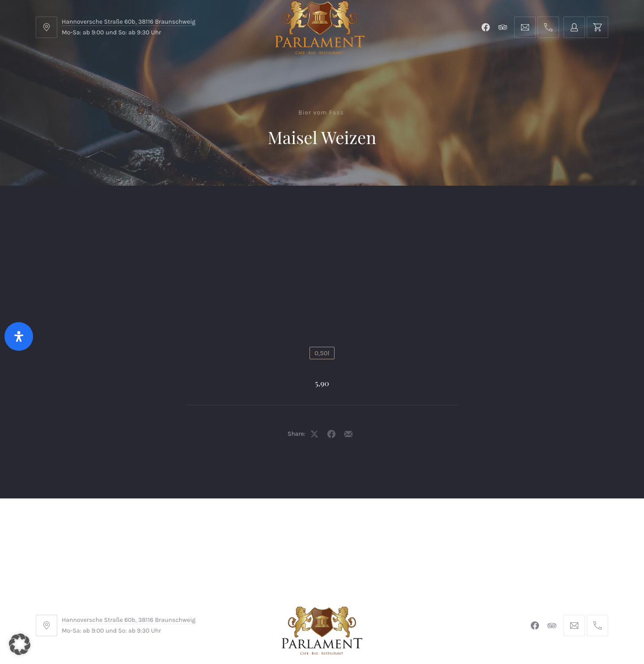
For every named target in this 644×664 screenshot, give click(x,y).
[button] (20, 644)
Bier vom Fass (321, 113)
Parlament (180, 208)
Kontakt (300, 208)
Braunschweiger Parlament (261, 632)
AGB (214, 604)
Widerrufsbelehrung (320, 604)
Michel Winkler (451, 632)
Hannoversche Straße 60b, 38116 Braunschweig (129, 22)
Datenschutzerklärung (404, 604)
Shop (242, 208)
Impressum (254, 604)
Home (63, 208)
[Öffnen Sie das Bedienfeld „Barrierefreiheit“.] (19, 336)
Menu (118, 208)
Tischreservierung (561, 208)
